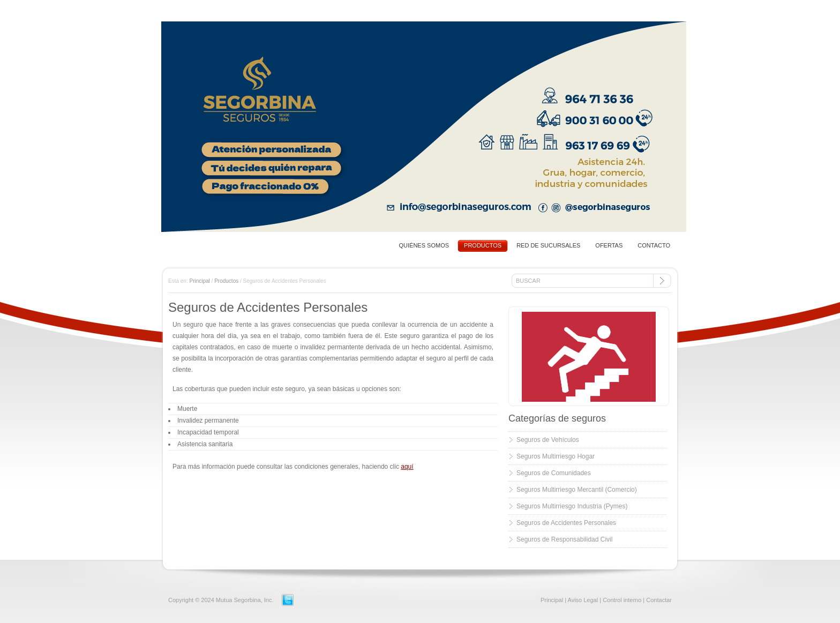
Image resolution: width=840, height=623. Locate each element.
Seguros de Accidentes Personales (566, 523)
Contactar (659, 600)
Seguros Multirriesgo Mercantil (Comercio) (577, 490)
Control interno (622, 600)
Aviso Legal (583, 600)
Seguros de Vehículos (548, 440)
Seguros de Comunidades (554, 473)
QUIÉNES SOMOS (424, 245)
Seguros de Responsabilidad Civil (564, 539)
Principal (199, 281)
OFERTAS (609, 245)
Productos (226, 281)
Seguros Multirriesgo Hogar (556, 456)
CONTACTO (654, 245)
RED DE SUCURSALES (548, 245)
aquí (407, 467)
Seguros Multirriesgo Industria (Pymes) (572, 506)
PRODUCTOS (483, 245)
